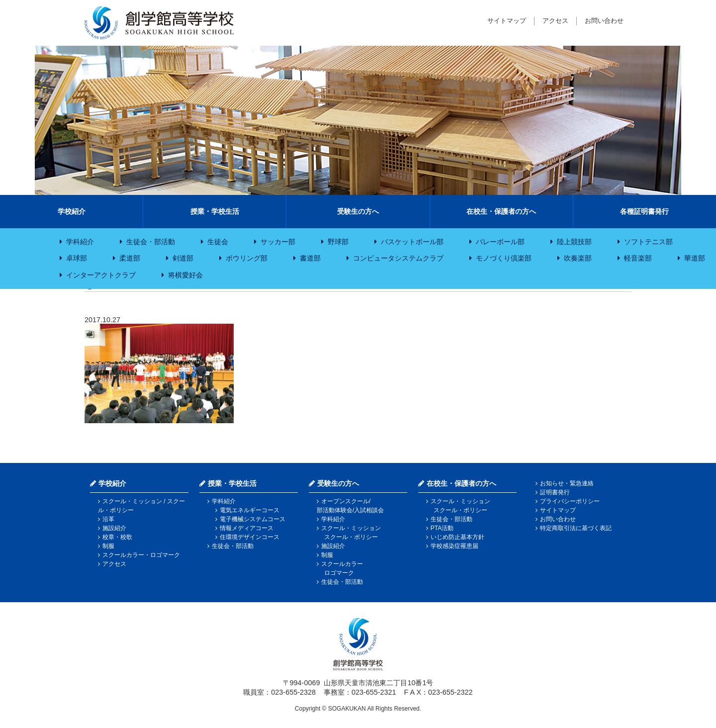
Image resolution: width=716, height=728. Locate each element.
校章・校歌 (117, 537)
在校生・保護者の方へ (501, 211)
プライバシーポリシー (570, 501)
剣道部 (183, 258)
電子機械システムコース (253, 519)
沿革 (108, 519)
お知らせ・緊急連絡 (567, 483)
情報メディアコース (247, 528)
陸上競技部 (574, 242)
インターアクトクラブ (101, 275)
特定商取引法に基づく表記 (576, 528)
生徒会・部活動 (151, 242)
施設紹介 (114, 528)
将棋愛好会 (185, 275)
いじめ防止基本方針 (457, 537)
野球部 (338, 242)
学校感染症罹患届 (454, 546)
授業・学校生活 (215, 211)
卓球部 (77, 258)
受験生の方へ (358, 211)
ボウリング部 (247, 258)
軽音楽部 (638, 258)
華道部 (695, 258)
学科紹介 (80, 242)
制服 (108, 546)
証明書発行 (555, 492)
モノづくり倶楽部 (504, 258)
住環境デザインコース (250, 537)
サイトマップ (507, 21)
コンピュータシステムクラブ (398, 258)
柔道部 (130, 258)
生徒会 (218, 242)
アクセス (555, 21)
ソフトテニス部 (648, 242)
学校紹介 (72, 211)
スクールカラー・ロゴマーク (141, 555)
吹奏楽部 (578, 258)
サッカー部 (278, 242)
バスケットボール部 (412, 242)
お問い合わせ (604, 21)
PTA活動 (442, 528)
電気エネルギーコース (250, 510)
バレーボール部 (500, 242)
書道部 (310, 258)
